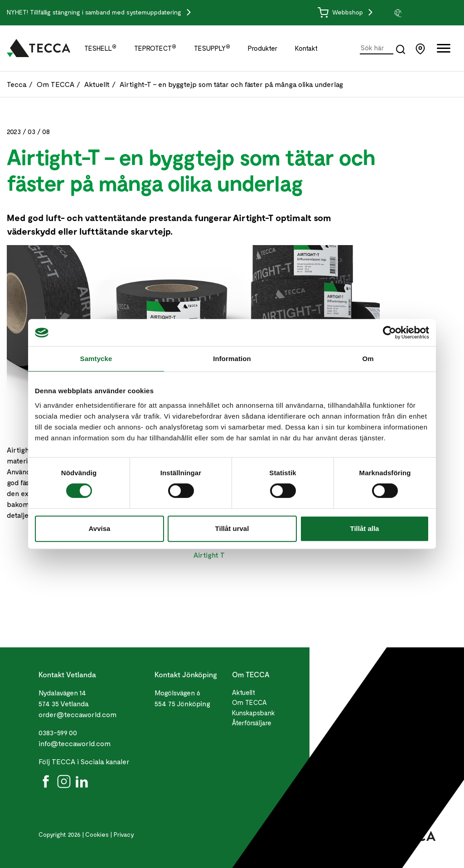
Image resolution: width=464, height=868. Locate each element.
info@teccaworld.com (75, 743)
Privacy (124, 834)
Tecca (17, 84)
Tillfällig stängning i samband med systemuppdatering (106, 12)
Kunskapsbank (254, 713)
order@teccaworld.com (77, 714)
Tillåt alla (365, 528)
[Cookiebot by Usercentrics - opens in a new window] (389, 333)
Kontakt (306, 48)
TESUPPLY (212, 48)
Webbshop (341, 12)
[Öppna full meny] (444, 50)
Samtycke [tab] (96, 359)
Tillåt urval (232, 528)
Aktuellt (97, 84)
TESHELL (100, 48)
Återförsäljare (252, 723)
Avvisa (100, 528)
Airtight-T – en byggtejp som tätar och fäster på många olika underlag (231, 84)
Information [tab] (232, 359)
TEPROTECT (155, 48)
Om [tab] (368, 359)
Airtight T (209, 555)
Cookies (97, 834)
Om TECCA (56, 84)
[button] (425, 13)
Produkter (263, 48)
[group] (425, 13)
